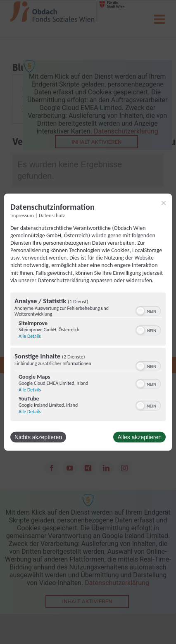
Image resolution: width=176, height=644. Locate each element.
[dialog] (88, 322)
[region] (88, 358)
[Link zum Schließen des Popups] (164, 203)
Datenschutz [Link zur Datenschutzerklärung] (52, 215)
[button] (140, 311)
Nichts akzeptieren (38, 437)
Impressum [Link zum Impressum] (22, 215)
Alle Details (30, 336)
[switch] (148, 310)
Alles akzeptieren (139, 437)
